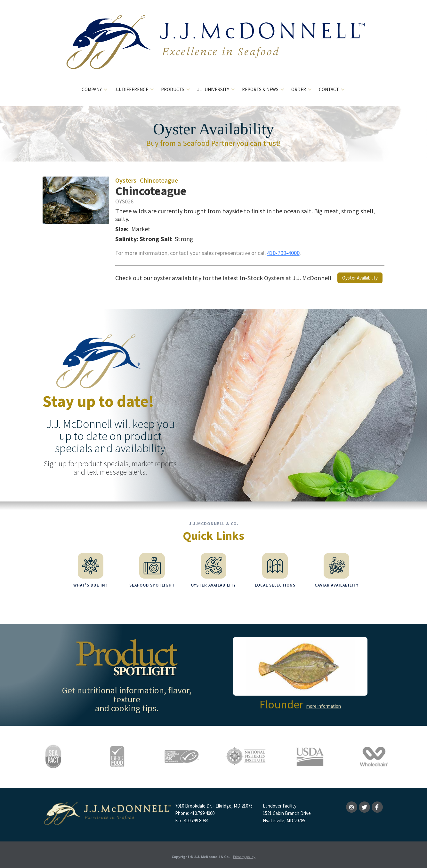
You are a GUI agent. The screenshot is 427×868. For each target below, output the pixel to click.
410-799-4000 (283, 253)
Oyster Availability (360, 278)
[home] (214, 47)
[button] (95, 90)
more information (324, 703)
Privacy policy (244, 853)
